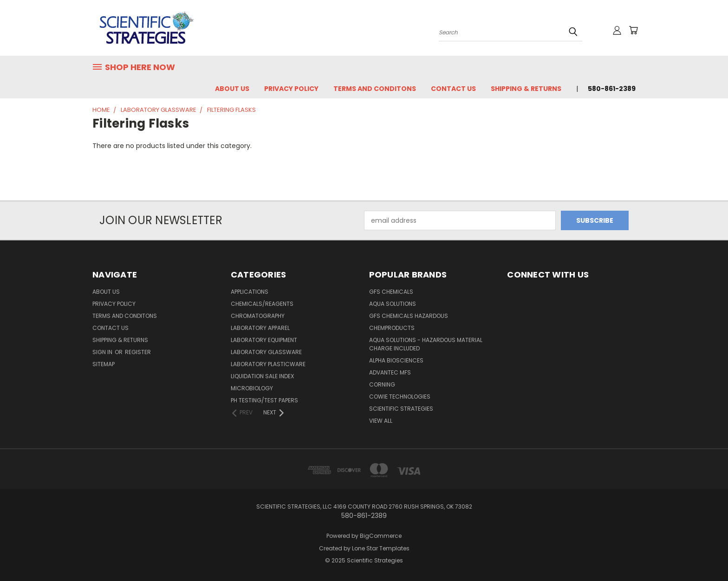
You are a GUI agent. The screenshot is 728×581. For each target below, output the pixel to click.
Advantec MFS (390, 372)
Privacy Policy (291, 89)
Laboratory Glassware (266, 352)
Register (138, 352)
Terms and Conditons (375, 89)
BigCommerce (381, 536)
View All (381, 421)
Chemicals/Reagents (262, 304)
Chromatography (258, 316)
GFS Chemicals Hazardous (409, 316)
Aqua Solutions (393, 304)
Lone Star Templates (381, 548)
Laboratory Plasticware (268, 364)
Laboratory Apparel (260, 328)
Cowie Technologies (400, 397)
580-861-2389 (612, 89)
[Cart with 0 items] (633, 30)
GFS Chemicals (391, 292)
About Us (232, 89)
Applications (250, 292)
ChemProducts (392, 328)
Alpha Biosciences (396, 360)
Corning (382, 384)
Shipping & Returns (526, 89)
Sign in (103, 352)
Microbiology (252, 388)
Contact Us (453, 89)
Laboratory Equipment (264, 340)
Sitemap (104, 364)
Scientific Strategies (401, 409)
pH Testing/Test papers (264, 400)
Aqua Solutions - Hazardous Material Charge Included (426, 344)
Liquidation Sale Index (262, 376)
